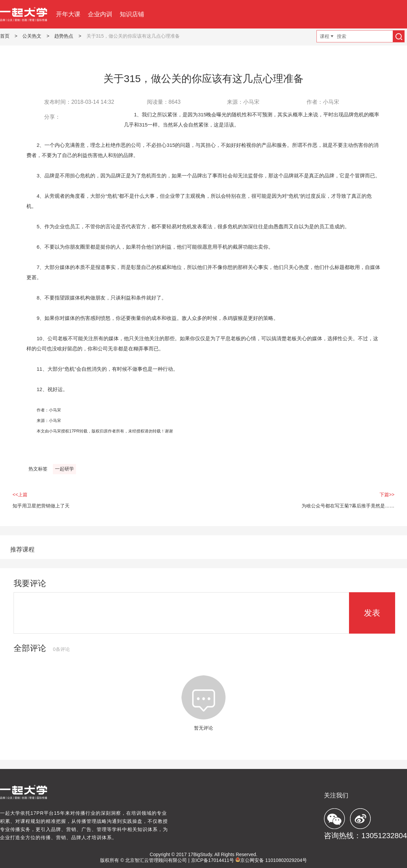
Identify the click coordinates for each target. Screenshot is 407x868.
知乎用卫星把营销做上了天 (41, 506)
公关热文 (32, 36)
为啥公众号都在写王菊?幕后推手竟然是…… (348, 506)
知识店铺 (132, 14)
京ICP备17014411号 (213, 860)
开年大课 (68, 14)
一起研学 (64, 469)
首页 (5, 36)
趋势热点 (64, 36)
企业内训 (100, 14)
